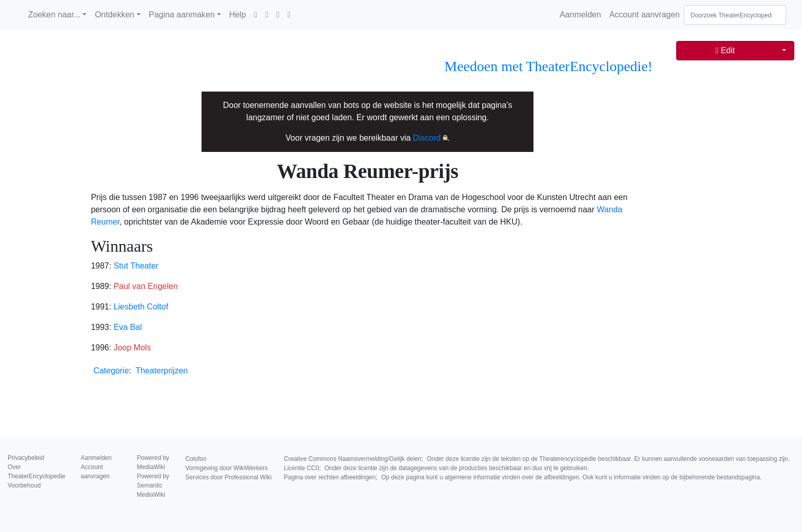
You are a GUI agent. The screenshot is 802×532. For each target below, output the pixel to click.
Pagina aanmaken (182, 15)
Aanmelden (580, 15)
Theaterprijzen (162, 371)
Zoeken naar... (54, 15)
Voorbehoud (24, 485)
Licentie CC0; (436, 468)
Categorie (111, 371)
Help (238, 15)
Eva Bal (128, 327)
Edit (725, 50)
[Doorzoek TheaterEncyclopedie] (735, 15)
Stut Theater (136, 266)
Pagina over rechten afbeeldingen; (523, 477)
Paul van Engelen (146, 286)
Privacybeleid (26, 458)
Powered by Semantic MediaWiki (153, 485)
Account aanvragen (644, 15)
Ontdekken (114, 15)
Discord (427, 138)
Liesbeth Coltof (141, 307)
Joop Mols (132, 348)
